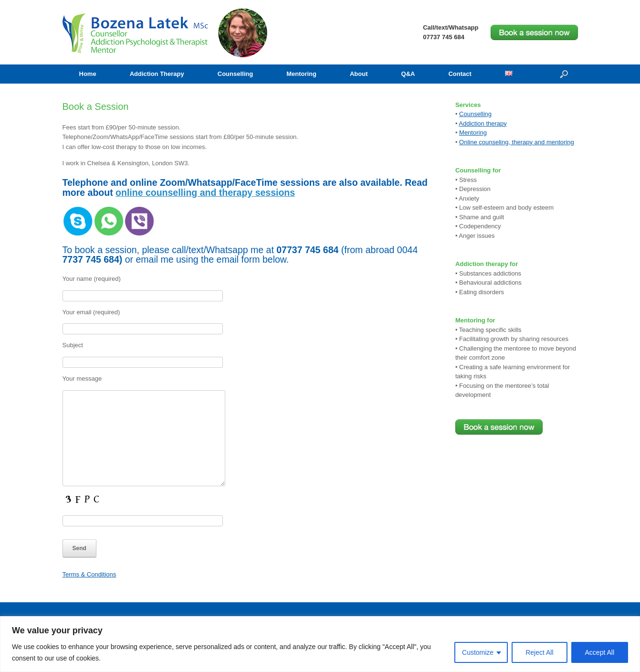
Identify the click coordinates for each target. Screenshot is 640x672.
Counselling (235, 74)
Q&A (408, 74)
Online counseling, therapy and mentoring (517, 142)
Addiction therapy (483, 123)
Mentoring (301, 74)
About (359, 74)
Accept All (600, 652)
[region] (320, 644)
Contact (460, 74)
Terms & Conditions (89, 574)
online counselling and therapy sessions (205, 192)
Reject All (539, 652)
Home (88, 74)
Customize (478, 652)
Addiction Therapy (157, 74)
